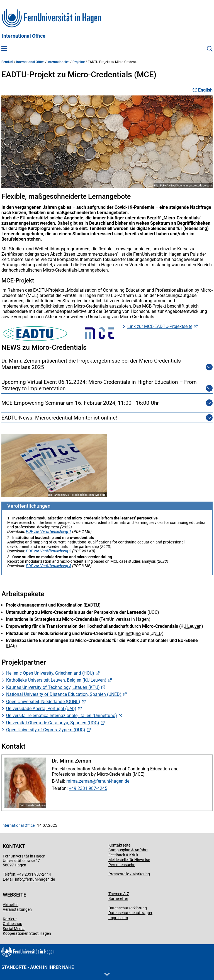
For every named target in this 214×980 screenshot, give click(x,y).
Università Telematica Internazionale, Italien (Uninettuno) (62, 716)
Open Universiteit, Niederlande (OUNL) (43, 702)
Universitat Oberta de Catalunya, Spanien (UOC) (53, 723)
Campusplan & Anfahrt (128, 850)
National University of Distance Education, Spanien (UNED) (64, 694)
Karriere (10, 919)
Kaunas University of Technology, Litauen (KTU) (53, 687)
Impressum (118, 918)
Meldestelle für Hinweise (129, 860)
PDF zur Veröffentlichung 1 (49, 531)
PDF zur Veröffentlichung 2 (49, 551)
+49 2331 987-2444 (34, 874)
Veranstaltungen (17, 909)
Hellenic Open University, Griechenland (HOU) (50, 673)
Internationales (58, 62)
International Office (24, 36)
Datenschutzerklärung (128, 908)
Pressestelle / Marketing (129, 874)
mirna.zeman (79, 781)
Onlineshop (13, 924)
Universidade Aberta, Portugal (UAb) (41, 709)
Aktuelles (11, 905)
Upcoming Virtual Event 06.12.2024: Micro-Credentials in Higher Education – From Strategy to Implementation (100, 385)
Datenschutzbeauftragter (130, 913)
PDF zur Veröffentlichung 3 (49, 566)
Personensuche (122, 865)
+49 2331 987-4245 (88, 788)
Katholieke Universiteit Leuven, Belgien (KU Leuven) (56, 680)
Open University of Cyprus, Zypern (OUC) (46, 730)
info (18, 879)
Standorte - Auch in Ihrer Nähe (56, 970)
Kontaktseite (119, 845)
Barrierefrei (118, 898)
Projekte (79, 62)
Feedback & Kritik (123, 855)
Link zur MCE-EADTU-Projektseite (160, 326)
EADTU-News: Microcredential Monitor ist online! (59, 418)
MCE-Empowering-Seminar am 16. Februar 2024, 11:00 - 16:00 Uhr (80, 403)
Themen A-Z (119, 894)
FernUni (7, 62)
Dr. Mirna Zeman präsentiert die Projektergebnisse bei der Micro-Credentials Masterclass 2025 (100, 364)
